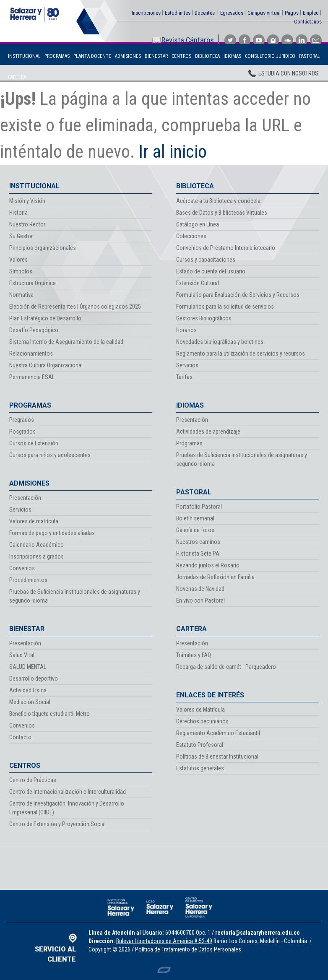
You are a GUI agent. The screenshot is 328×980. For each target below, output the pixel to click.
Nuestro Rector (27, 224)
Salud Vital (22, 655)
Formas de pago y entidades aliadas (52, 533)
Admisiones (128, 56)
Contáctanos (308, 22)
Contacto (20, 737)
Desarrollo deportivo (34, 678)
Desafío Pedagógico (34, 330)
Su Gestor (21, 236)
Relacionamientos (31, 354)
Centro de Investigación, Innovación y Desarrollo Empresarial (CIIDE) (67, 808)
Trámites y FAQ (194, 655)
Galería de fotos (195, 530)
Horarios (186, 330)
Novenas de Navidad (200, 589)
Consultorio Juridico (270, 56)
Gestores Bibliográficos (204, 318)
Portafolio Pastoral (199, 507)
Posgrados (22, 432)
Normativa (21, 295)
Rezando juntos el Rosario (208, 565)
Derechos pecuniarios (202, 721)
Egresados (232, 13)
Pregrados (22, 420)
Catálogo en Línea (198, 224)
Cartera (17, 77)
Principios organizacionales (43, 248)
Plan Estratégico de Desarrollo (45, 318)
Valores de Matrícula (200, 710)
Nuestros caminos (198, 542)
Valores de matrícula (34, 521)
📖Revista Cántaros (183, 40)
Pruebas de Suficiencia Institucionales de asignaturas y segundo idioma (75, 596)
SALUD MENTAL (28, 667)
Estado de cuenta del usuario (211, 271)
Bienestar (156, 56)
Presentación (25, 498)
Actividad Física (28, 690)
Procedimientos (28, 580)
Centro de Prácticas (33, 780)
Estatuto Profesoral (200, 745)
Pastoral (310, 56)
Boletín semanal (195, 518)
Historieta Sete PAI (198, 554)
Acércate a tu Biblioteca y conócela (218, 201)
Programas (57, 56)
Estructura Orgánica (33, 283)
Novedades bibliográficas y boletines (220, 342)
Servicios (20, 509)
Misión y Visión (27, 201)
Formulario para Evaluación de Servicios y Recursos (238, 295)
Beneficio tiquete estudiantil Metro (49, 714)
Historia (18, 213)
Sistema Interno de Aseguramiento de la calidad (66, 342)
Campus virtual (264, 13)
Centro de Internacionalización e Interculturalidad (68, 792)
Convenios (22, 568)
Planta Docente (92, 56)
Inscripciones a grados (36, 556)
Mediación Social (30, 702)
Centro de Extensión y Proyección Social (57, 824)
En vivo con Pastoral (200, 600)
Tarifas (184, 377)
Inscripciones (146, 13)
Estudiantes (178, 13)
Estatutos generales (200, 768)
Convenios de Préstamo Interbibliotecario (226, 248)
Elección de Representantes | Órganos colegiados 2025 (75, 307)
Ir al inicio (173, 152)
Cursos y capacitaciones (206, 260)
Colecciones (191, 236)
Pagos (292, 13)
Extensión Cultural (198, 283)
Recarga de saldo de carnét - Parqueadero (226, 667)
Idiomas (232, 56)
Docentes (205, 13)
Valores (18, 260)
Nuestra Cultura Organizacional (46, 365)
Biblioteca (207, 56)
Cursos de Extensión (34, 443)
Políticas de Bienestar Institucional (217, 756)
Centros (181, 56)
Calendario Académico (36, 545)
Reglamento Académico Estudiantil (218, 733)
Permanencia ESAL (32, 377)
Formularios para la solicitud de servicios (225, 307)
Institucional (24, 56)
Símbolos (21, 271)
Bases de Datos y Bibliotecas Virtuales (222, 213)
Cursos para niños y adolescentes (50, 455)
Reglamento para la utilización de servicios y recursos (241, 354)
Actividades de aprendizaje (208, 432)
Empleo (311, 13)
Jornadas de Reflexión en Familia (215, 577)
